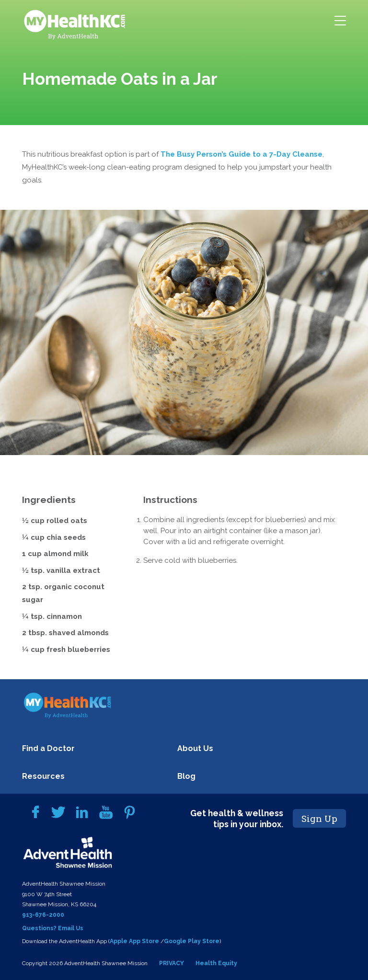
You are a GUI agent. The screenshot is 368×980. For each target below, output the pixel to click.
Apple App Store (134, 941)
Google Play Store (192, 941)
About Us (195, 748)
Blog (186, 776)
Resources (43, 776)
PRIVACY (172, 963)
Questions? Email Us (53, 928)
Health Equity (216, 963)
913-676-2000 (43, 915)
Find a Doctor (48, 748)
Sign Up (319, 818)
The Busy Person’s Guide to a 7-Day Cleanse (241, 154)
